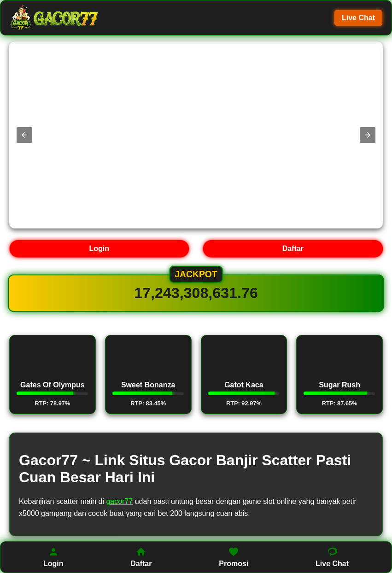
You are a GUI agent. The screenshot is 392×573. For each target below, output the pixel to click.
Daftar (293, 248)
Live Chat (358, 18)
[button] (24, 135)
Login (99, 248)
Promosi (234, 557)
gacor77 (119, 501)
